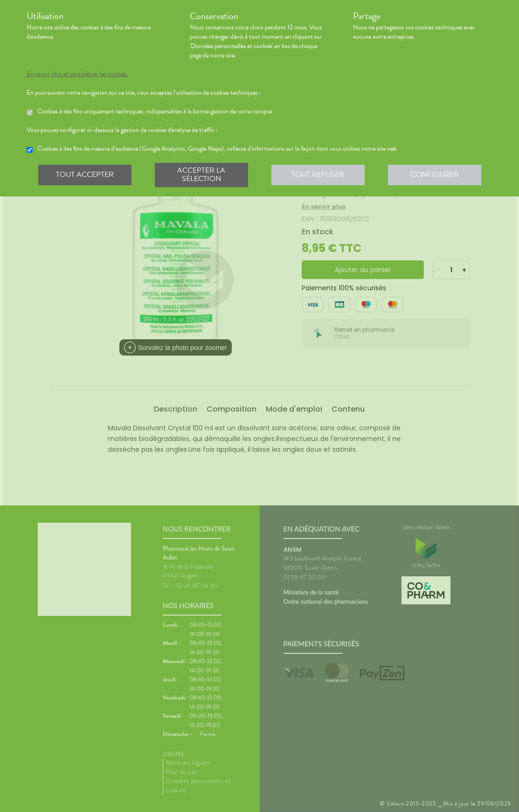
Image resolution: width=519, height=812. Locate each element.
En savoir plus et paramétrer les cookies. (77, 74)
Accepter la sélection (201, 175)
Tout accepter (85, 175)
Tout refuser (318, 175)
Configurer (435, 175)
